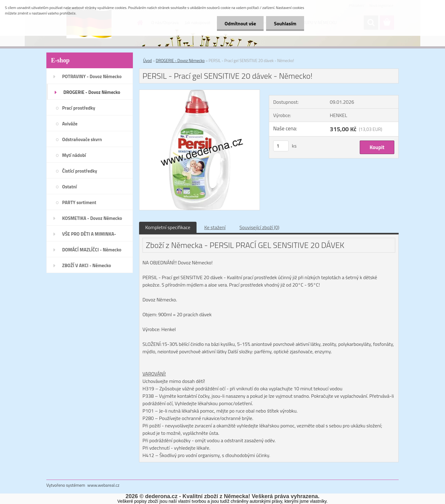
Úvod (147, 61)
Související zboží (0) (259, 227)
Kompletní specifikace (168, 227)
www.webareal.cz (104, 485)
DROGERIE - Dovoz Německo (180, 61)
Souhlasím (285, 23)
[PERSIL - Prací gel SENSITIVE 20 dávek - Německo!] (199, 92)
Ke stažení (215, 227)
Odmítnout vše (240, 23)
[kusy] (281, 146)
